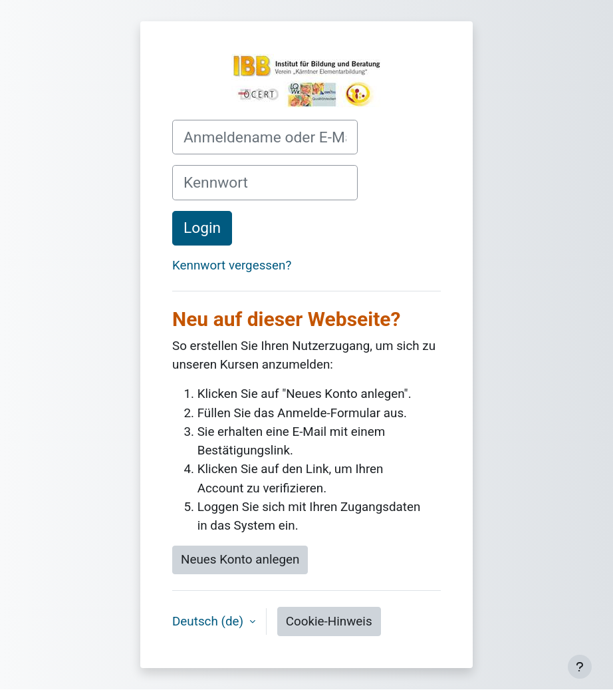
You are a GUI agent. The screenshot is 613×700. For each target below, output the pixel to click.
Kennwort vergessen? (232, 265)
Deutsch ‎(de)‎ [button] (209, 621)
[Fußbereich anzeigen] (580, 667)
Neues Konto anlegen (240, 560)
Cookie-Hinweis (329, 621)
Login (202, 228)
